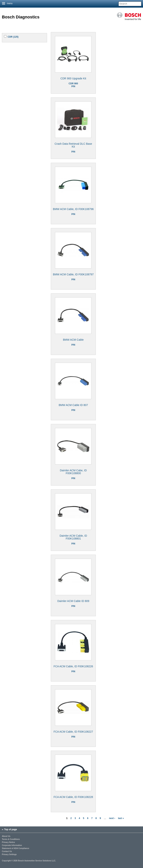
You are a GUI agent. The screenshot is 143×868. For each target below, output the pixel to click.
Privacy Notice (8, 842)
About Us (6, 836)
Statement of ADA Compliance (16, 848)
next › (112, 818)
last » (121, 818)
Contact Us (7, 851)
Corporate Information (12, 845)
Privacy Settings (9, 855)
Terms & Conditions (11, 839)
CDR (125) (13, 37)
